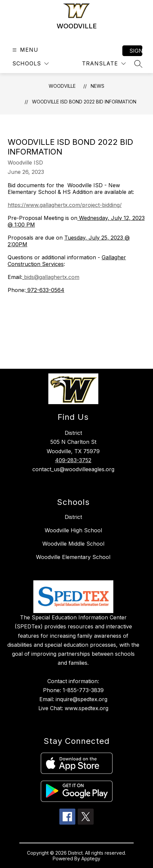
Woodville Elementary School (73, 557)
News (97, 86)
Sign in (136, 51)
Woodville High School (73, 530)
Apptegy (91, 858)
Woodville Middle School (73, 544)
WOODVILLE (62, 86)
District (73, 517)
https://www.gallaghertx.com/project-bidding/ (65, 205)
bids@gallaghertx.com (52, 277)
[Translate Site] (104, 64)
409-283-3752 (73, 460)
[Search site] (138, 64)
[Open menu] (24, 50)
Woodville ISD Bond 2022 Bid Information (84, 102)
